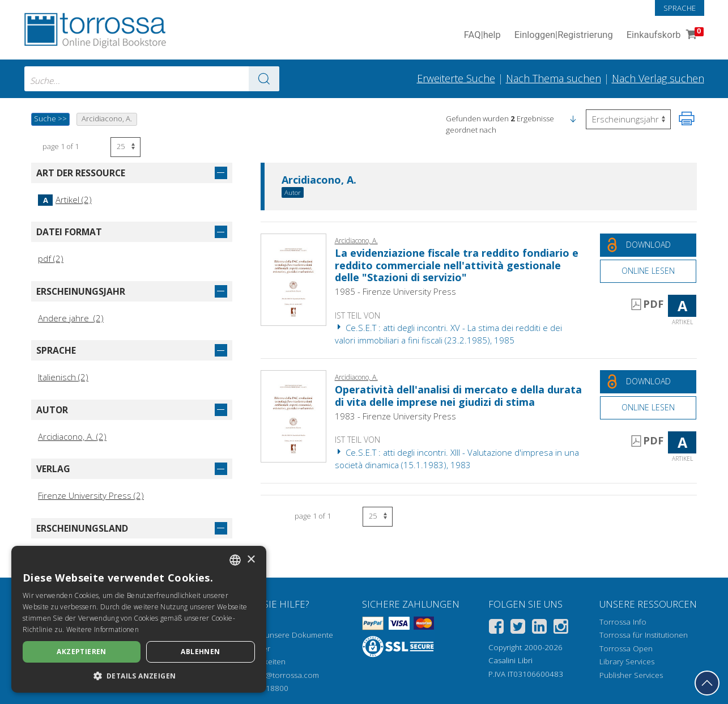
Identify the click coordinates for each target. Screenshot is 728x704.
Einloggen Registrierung (564, 35)
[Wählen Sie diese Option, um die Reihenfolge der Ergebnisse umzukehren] (628, 119)
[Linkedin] (539, 628)
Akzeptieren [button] (81, 652)
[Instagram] (561, 628)
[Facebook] (496, 628)
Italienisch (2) (63, 377)
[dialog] (139, 619)
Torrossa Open (626, 648)
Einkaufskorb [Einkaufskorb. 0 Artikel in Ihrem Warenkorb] (664, 35)
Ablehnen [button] (200, 652)
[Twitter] (518, 628)
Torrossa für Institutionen (644, 635)
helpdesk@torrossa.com (276, 675)
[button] (573, 118)
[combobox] (152, 79)
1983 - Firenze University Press (395, 416)
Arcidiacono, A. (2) (72, 436)
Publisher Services (631, 675)
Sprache (680, 8)
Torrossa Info (623, 622)
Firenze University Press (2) (91, 495)
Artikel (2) (65, 200)
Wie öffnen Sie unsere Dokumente (272, 635)
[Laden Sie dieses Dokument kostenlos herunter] (648, 245)
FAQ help (482, 35)
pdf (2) (51, 258)
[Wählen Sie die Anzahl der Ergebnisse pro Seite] (125, 147)
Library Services (627, 661)
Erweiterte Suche (456, 78)
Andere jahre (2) (71, 318)
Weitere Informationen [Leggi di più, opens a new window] (103, 629)
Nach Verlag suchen (658, 78)
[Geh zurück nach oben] (707, 683)
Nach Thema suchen (554, 78)
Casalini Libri (510, 660)
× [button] (251, 560)
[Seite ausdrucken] (687, 118)
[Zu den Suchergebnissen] (264, 79)
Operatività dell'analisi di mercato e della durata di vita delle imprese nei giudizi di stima (458, 396)
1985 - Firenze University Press (395, 291)
